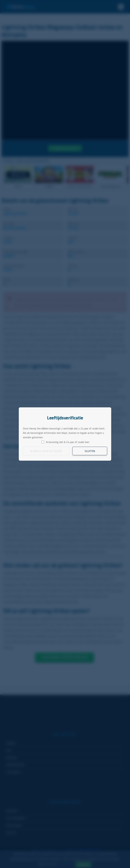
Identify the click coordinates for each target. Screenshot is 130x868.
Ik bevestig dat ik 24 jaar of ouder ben (68, 442)
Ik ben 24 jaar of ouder (46, 451)
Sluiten (90, 451)
